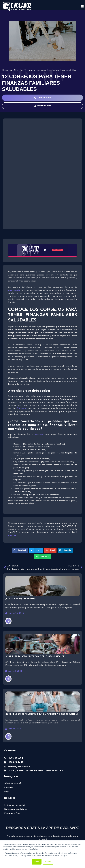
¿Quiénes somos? (13, 783)
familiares (22, 409)
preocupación (15, 290)
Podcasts (9, 788)
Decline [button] (48, 862)
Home (5, 70)
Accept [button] (37, 862)
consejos (39, 435)
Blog (16, 70)
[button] (20, 550)
